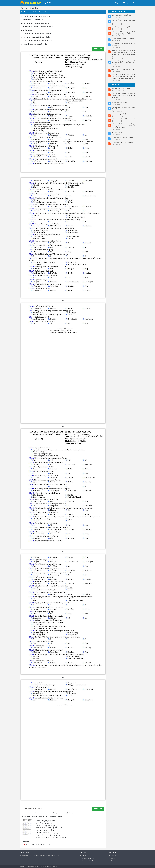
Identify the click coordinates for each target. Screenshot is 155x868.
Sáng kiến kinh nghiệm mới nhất (48, 866)
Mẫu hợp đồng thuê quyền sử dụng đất (123, 39)
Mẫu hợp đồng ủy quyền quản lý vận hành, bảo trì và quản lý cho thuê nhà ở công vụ (123, 63)
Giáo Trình (114, 861)
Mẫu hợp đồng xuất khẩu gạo (120, 102)
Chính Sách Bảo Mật (88, 861)
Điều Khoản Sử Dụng (88, 858)
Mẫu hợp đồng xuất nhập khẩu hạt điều (123, 138)
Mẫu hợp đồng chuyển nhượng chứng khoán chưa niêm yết (123, 21)
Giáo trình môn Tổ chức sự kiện (121, 89)
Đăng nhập (118, 3)
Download (98, 49)
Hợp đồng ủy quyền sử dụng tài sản (122, 27)
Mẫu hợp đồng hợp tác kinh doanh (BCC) (123, 143)
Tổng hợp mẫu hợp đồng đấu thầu (121, 15)
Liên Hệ (132, 3)
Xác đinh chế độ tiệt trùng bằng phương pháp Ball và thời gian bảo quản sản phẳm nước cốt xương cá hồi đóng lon (123, 76)
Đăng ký (126, 3)
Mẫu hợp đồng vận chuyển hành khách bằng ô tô (123, 108)
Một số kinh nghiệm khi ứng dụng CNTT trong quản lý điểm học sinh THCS (123, 33)
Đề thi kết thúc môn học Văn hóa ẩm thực (123, 119)
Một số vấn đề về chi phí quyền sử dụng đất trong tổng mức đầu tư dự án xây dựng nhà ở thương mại (123, 126)
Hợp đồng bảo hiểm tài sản (119, 133)
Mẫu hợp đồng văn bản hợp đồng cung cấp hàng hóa (123, 45)
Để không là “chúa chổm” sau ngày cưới (123, 70)
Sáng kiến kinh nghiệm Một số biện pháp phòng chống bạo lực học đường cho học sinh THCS (123, 95)
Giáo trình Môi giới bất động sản (121, 114)
